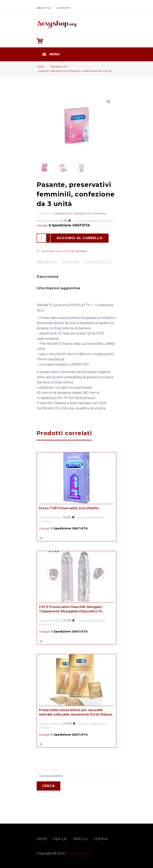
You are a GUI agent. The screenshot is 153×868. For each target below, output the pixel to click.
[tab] (76, 277)
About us (44, 8)
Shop (42, 839)
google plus (98, 262)
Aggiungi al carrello (80, 238)
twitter (71, 262)
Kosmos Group (78, 853)
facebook (47, 262)
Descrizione (48, 277)
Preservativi (59, 67)
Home (40, 67)
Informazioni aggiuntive (59, 288)
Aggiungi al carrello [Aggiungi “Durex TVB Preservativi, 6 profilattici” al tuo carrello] (41, 538)
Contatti (64, 8)
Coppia (101, 839)
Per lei (60, 839)
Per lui (81, 839)
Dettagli (42, 225)
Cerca (49, 786)
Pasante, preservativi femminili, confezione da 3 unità (75, 71)
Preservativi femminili (91, 214)
